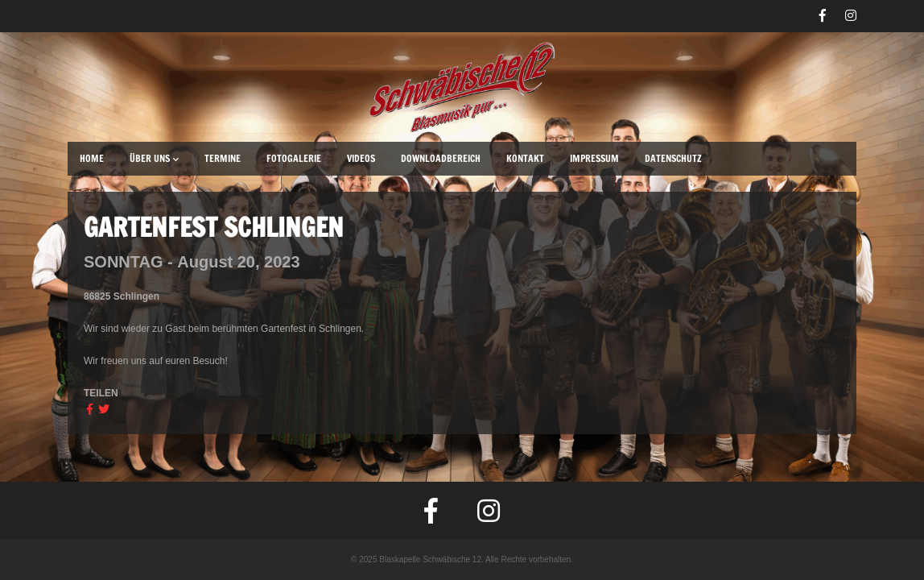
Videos (361, 158)
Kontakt (525, 158)
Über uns (154, 158)
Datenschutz (673, 158)
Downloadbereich (441, 158)
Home (92, 158)
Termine (223, 158)
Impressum (594, 158)
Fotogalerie (294, 158)
